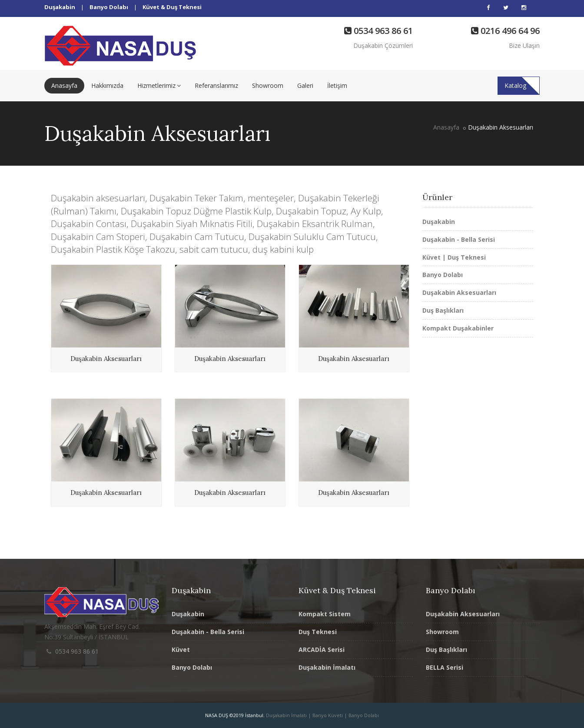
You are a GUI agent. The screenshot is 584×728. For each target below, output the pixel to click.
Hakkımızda (107, 85)
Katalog (515, 85)
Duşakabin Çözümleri (383, 45)
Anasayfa (64, 85)
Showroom (268, 85)
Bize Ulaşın (524, 45)
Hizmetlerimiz (159, 85)
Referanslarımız (216, 85)
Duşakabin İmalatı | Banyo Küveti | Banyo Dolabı (322, 715)
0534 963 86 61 (77, 651)
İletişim (337, 85)
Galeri (305, 85)
